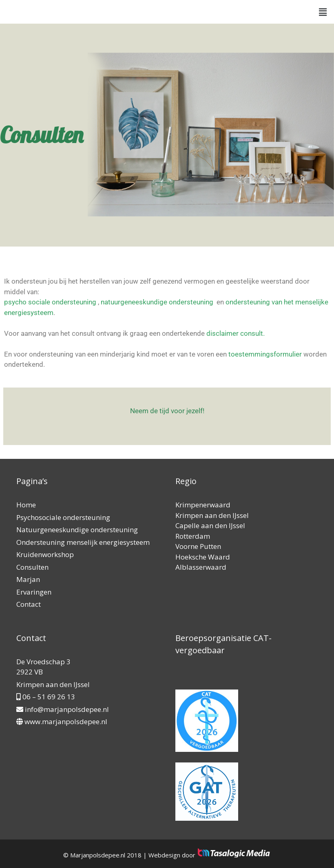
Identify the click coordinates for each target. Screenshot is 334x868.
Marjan (28, 579)
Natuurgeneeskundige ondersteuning (77, 530)
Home (26, 505)
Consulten (32, 567)
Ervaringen (34, 592)
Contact (29, 604)
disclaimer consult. (236, 333)
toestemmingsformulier (266, 354)
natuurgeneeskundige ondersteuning (157, 302)
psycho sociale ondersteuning (50, 302)
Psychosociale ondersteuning (63, 517)
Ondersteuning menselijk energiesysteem (83, 542)
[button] (323, 12)
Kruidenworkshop (45, 554)
